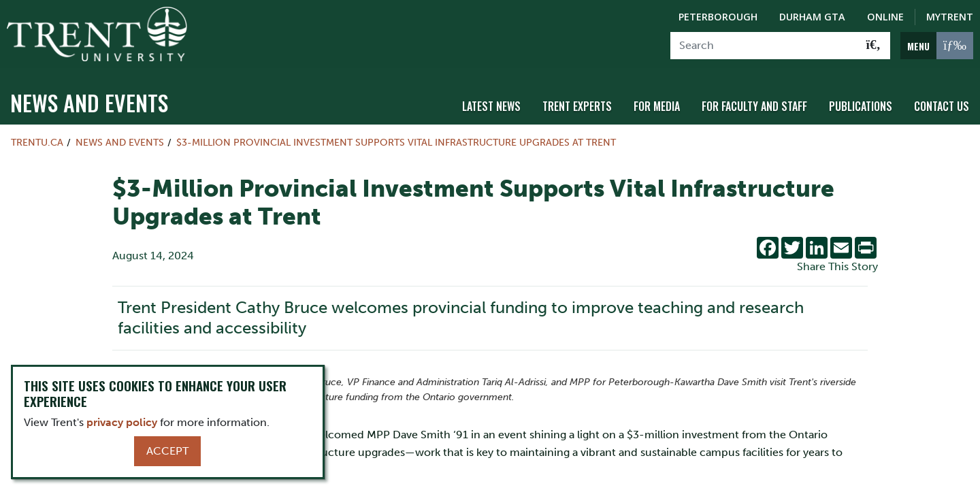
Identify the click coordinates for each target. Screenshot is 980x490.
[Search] (764, 46)
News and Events (89, 100)
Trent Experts (577, 104)
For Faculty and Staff (754, 104)
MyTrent (950, 17)
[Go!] (873, 46)
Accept (167, 451)
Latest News (491, 104)
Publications (861, 104)
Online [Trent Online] (885, 17)
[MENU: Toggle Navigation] (937, 46)
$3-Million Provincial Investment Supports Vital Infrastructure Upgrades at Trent (396, 140)
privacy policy (122, 422)
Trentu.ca (37, 140)
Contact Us (942, 104)
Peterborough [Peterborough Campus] (718, 17)
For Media (657, 104)
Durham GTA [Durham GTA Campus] (812, 17)
